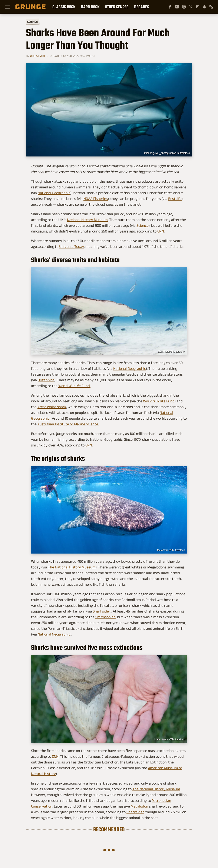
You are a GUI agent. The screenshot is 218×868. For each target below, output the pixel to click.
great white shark (52, 407)
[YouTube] (177, 7)
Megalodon (139, 806)
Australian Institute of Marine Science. (68, 424)
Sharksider (102, 611)
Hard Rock (90, 7)
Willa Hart (38, 56)
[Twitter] (191, 7)
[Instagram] (184, 7)
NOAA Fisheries (96, 199)
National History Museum (87, 220)
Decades (142, 7)
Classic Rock (64, 7)
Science (33, 21)
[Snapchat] (204, 7)
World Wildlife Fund (159, 401)
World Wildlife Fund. (74, 386)
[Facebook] (170, 7)
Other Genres (117, 7)
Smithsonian (105, 617)
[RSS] (211, 7)
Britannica (46, 380)
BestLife (175, 199)
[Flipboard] (198, 7)
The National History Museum (72, 567)
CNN (161, 231)
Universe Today (72, 247)
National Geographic (54, 193)
